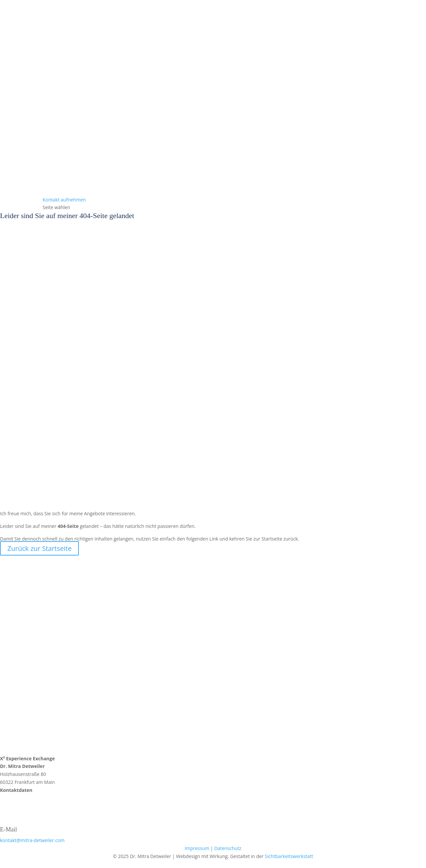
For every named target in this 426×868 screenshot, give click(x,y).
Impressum (197, 848)
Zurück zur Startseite (39, 548)
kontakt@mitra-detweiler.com (32, 840)
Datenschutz (228, 848)
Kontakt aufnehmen (64, 200)
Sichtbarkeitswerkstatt (289, 856)
